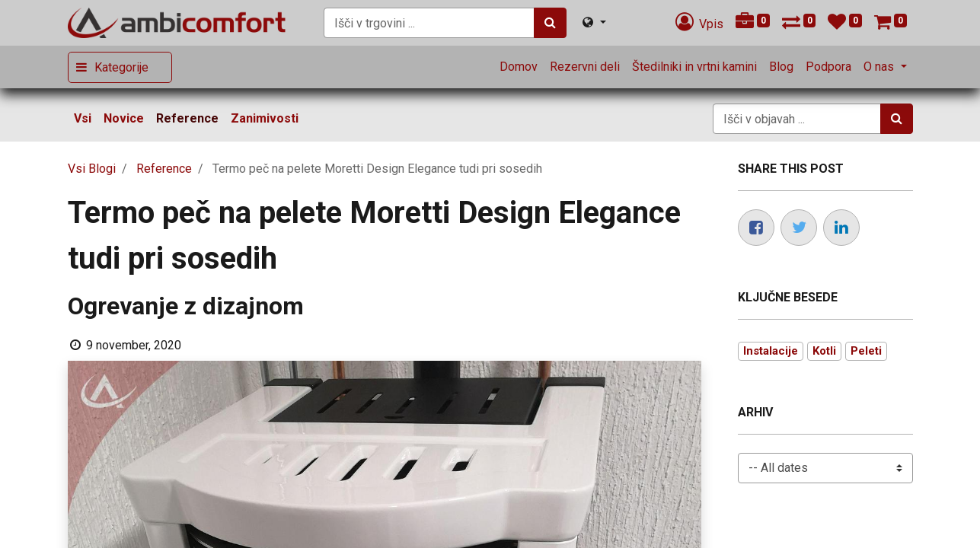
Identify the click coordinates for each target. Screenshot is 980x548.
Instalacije (771, 351)
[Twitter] (799, 228)
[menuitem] (519, 67)
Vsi (83, 118)
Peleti (866, 351)
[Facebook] (756, 228)
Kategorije (121, 67)
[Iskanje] (550, 23)
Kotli (824, 351)
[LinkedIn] (841, 228)
